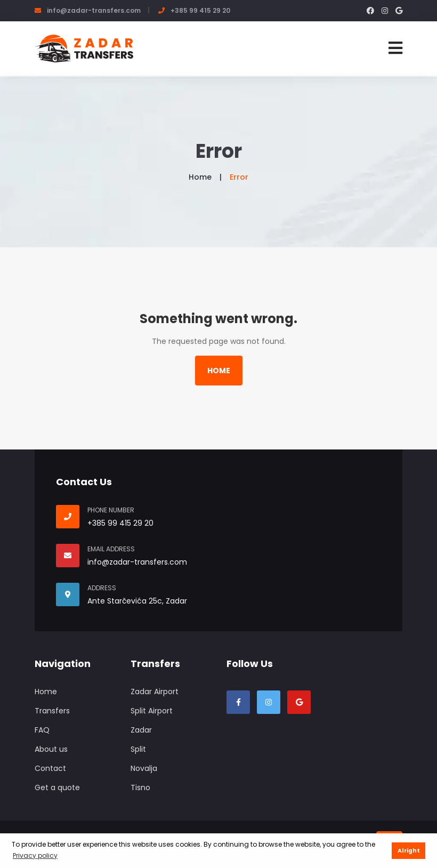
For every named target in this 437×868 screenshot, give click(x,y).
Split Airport (152, 711)
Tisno (140, 787)
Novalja (144, 768)
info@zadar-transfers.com (94, 10)
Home (200, 177)
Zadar (141, 730)
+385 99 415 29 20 (200, 10)
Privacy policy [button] (35, 855)
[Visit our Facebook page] (238, 702)
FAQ (42, 730)
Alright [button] (409, 851)
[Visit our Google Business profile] (299, 702)
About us (51, 749)
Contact (50, 768)
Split (138, 749)
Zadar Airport (155, 692)
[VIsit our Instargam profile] (269, 702)
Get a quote (57, 787)
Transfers (52, 711)
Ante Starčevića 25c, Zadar (137, 601)
